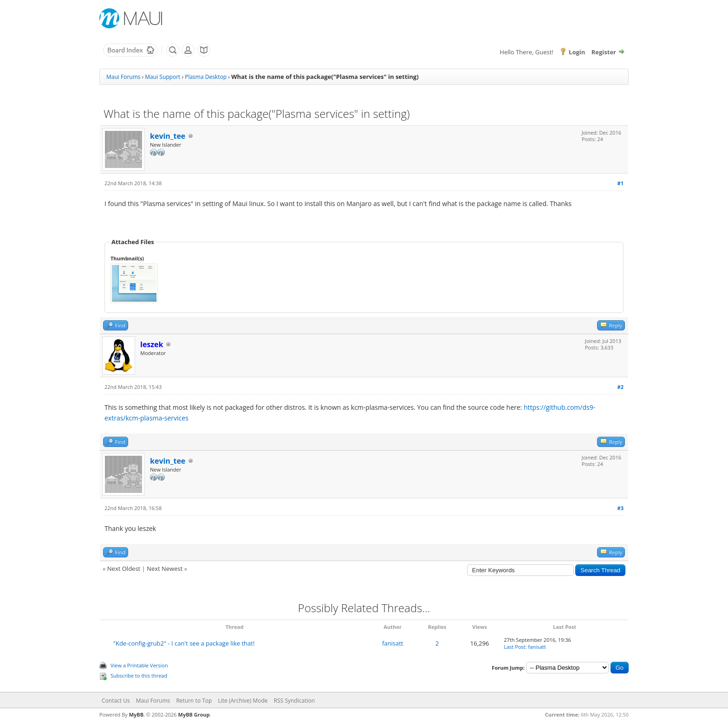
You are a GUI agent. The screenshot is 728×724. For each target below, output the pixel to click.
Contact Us (116, 701)
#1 (621, 183)
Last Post (514, 647)
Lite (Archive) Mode (243, 701)
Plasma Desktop (206, 77)
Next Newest (165, 569)
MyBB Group (194, 714)
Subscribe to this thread (139, 676)
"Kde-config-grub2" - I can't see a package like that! (184, 643)
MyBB (136, 714)
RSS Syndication (294, 701)
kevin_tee (168, 136)
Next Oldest (124, 569)
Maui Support (162, 77)
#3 (621, 508)
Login (577, 52)
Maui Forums (123, 77)
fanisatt (393, 643)
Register (604, 52)
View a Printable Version (139, 665)
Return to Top (194, 701)
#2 (621, 387)
